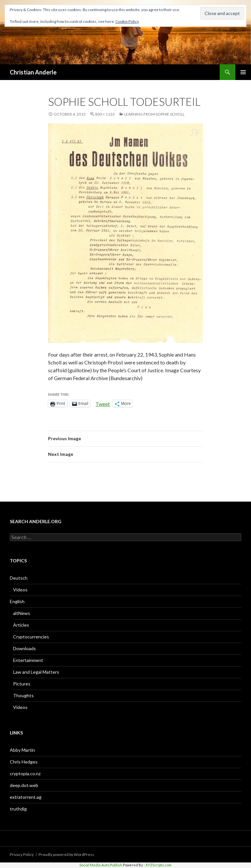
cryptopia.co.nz (25, 773)
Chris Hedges (24, 762)
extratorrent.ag (26, 797)
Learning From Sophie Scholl (154, 114)
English (17, 601)
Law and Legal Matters (36, 672)
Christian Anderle (33, 72)
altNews (22, 613)
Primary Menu (243, 72)
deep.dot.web (24, 785)
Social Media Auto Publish (101, 865)
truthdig (18, 809)
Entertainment (28, 660)
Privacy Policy (22, 854)
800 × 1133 (105, 114)
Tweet (103, 403)
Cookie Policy (127, 21)
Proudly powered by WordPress (66, 854)
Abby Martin (22, 750)
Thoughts (23, 695)
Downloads (25, 648)
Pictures (22, 684)
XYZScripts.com (159, 865)
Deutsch (19, 578)
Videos (20, 590)
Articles (21, 625)
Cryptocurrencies (31, 637)
